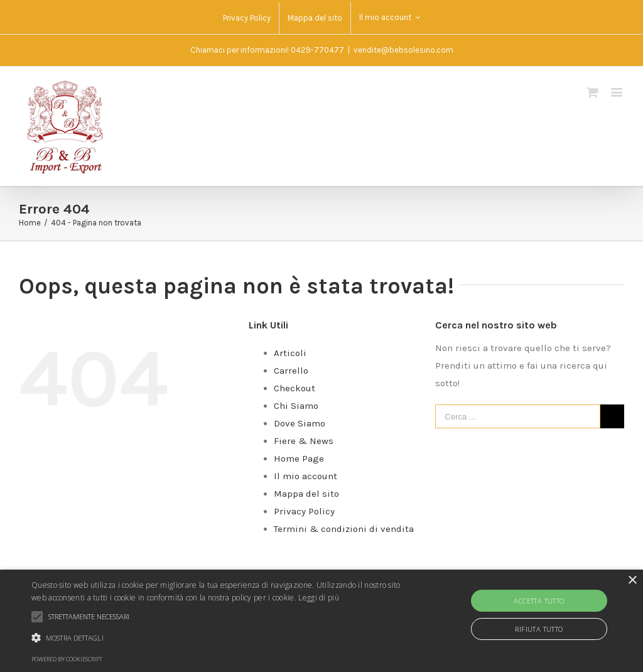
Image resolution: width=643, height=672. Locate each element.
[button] (220, 638)
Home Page (299, 458)
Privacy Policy (304, 511)
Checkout (294, 388)
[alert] (321, 621)
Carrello (291, 371)
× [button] (632, 581)
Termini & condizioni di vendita (344, 529)
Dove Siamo (300, 423)
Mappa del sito (306, 494)
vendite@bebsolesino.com (403, 50)
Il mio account (305, 476)
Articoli (290, 353)
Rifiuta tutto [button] (539, 629)
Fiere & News (304, 441)
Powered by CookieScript (67, 659)
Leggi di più (319, 598)
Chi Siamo (296, 406)
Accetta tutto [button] (539, 601)
